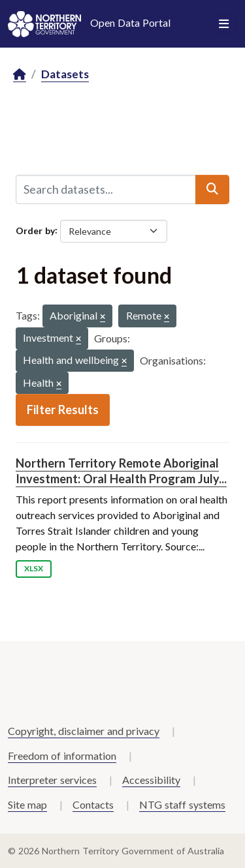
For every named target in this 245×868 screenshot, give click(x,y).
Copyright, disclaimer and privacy (84, 731)
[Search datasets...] (106, 189)
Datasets (65, 74)
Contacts (93, 804)
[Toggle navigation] (224, 24)
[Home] (20, 75)
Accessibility (151, 780)
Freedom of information (62, 756)
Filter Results (63, 410)
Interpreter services (52, 780)
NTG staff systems (182, 804)
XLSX (34, 568)
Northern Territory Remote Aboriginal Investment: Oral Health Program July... (121, 471)
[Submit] (212, 189)
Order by (35, 230)
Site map (27, 804)
